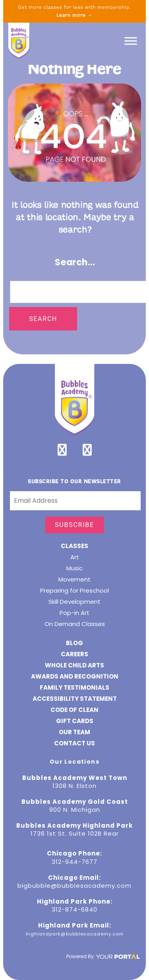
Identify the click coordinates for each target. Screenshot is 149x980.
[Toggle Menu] (131, 41)
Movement (74, 579)
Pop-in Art (74, 613)
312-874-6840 (74, 909)
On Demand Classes (75, 624)
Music (74, 568)
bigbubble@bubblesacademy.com (74, 886)
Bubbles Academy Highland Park (74, 825)
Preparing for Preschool (74, 590)
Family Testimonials (74, 687)
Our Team (74, 732)
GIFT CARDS (75, 721)
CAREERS (74, 654)
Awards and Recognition (75, 676)
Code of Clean (74, 710)
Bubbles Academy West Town (75, 778)
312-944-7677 (74, 862)
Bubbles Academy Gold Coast (75, 802)
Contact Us (74, 743)
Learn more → (74, 15)
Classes (74, 546)
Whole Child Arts (74, 665)
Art (75, 557)
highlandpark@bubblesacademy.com (75, 934)
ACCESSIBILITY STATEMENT (75, 699)
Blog (74, 643)
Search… (75, 262)
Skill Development (74, 602)
